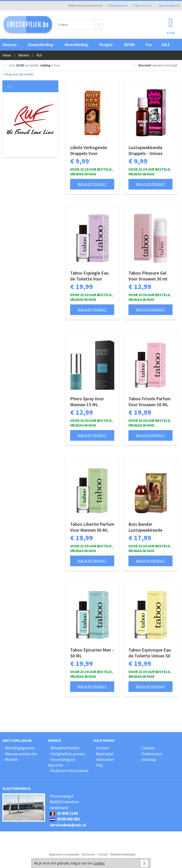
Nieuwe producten (21, 754)
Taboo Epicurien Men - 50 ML (92, 653)
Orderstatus (152, 754)
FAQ (99, 765)
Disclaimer (88, 854)
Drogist (107, 45)
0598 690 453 (65, 819)
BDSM (130, 45)
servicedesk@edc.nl (68, 825)
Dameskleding (42, 45)
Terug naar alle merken (18, 74)
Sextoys (10, 45)
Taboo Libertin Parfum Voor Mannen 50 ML (92, 527)
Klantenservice (117, 6)
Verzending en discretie (61, 762)
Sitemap (149, 760)
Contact (103, 748)
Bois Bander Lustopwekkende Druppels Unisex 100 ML (148, 527)
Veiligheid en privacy (68, 754)
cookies (99, 863)
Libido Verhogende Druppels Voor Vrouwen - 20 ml (89, 151)
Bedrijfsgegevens (20, 748)
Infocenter (105, 760)
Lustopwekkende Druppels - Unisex (146, 150)
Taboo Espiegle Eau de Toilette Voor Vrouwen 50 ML (89, 276)
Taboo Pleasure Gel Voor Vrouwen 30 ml (148, 276)
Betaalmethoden (65, 748)
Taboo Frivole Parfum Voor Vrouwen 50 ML (150, 402)
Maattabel (105, 754)
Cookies (148, 748)
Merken (11, 760)
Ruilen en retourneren (69, 771)
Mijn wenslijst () (168, 6)
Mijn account (142, 6)
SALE (166, 45)
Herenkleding (77, 45)
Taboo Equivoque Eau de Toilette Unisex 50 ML (150, 653)
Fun (149, 45)
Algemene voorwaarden (64, 854)
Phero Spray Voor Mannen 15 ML (87, 402)
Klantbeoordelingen (123, 854)
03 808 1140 (64, 813)
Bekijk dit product (92, 184)
